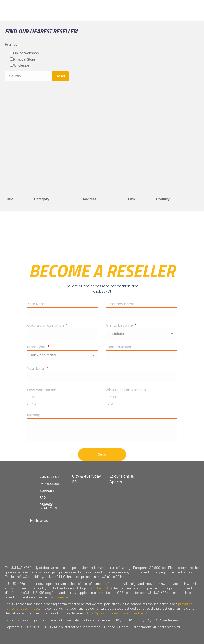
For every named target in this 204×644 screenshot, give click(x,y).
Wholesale (21, 65)
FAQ (43, 497)
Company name (120, 304)
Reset (60, 76)
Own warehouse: (42, 390)
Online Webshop (26, 53)
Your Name (37, 304)
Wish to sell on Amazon (126, 390)
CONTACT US (50, 477)
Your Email (37, 368)
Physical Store (24, 59)
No (34, 404)
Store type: (37, 347)
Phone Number (119, 347)
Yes (34, 397)
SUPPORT (47, 490)
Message (35, 415)
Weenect (64, 597)
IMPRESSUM (49, 483)
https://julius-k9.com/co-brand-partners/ (116, 613)
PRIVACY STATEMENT (49, 506)
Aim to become (120, 325)
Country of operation (46, 325)
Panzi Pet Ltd (98, 588)
